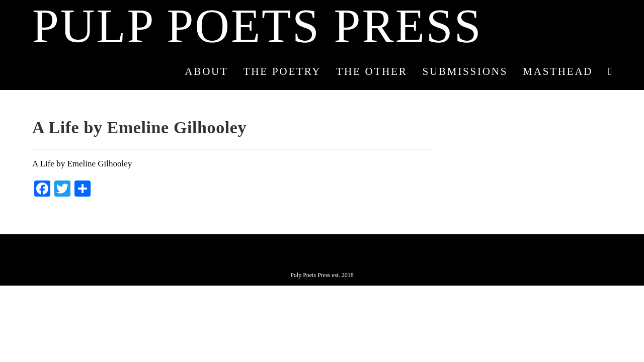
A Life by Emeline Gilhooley (82, 164)
